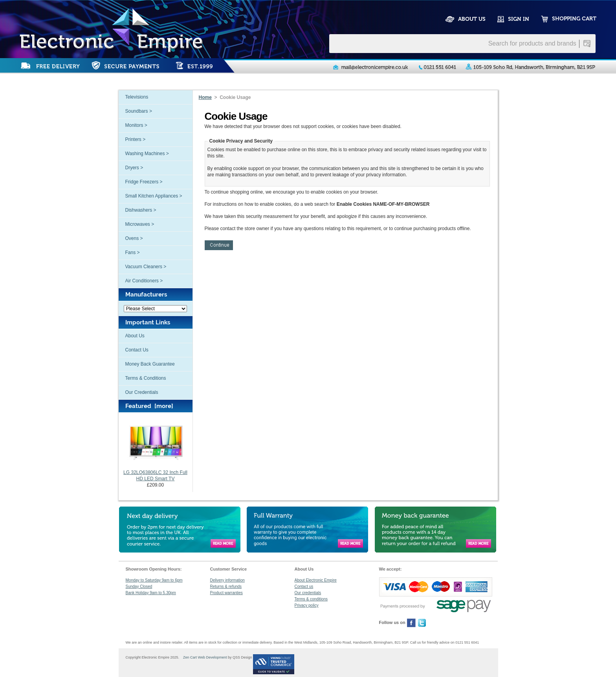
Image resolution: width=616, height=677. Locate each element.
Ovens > (134, 238)
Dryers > (134, 168)
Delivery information (227, 580)
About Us (135, 336)
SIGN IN (519, 19)
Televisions (137, 97)
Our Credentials (142, 392)
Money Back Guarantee (150, 364)
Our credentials (308, 593)
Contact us (304, 586)
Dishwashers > (141, 210)
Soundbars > (139, 111)
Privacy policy (307, 605)
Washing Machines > (147, 154)
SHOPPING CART (574, 19)
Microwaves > (140, 224)
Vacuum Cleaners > (146, 267)
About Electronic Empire (316, 580)
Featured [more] (149, 406)
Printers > (136, 139)
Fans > (133, 253)
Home (205, 97)
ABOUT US (472, 19)
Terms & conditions (311, 599)
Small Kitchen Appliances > (154, 196)
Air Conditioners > (144, 281)
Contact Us (137, 350)
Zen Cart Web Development (204, 657)
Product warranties (226, 593)
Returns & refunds (226, 586)
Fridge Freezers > (144, 182)
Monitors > (136, 125)
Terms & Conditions (146, 378)
